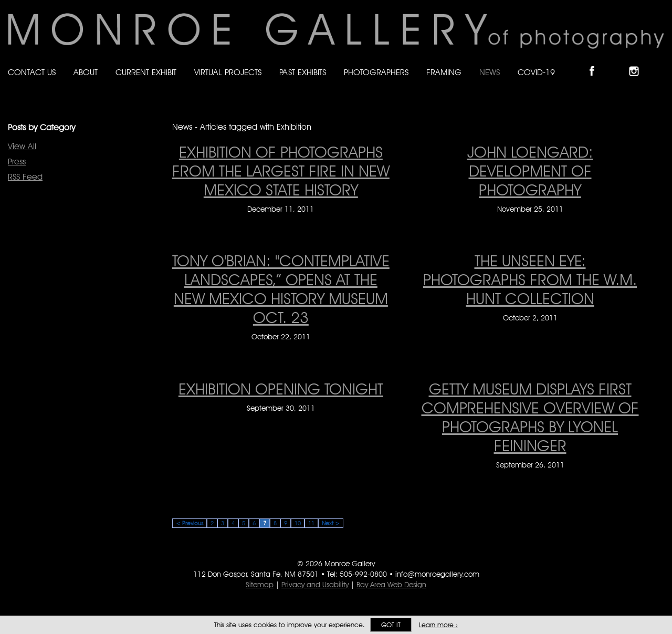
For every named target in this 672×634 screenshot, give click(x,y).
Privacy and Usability (315, 585)
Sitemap (260, 585)
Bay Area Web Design (391, 585)
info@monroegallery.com (437, 574)
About (86, 72)
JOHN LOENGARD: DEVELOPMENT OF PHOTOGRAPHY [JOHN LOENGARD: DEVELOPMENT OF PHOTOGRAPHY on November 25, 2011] (530, 171)
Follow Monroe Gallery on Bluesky (618, 62)
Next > (331, 523)
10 (298, 523)
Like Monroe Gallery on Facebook (597, 62)
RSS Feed (25, 177)
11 (311, 523)
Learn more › (438, 625)
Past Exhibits (303, 72)
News (490, 72)
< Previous (190, 523)
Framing (444, 72)
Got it (391, 625)
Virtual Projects (228, 72)
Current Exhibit (146, 72)
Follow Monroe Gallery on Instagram (638, 62)
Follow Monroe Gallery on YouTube (659, 62)
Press (17, 162)
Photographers (376, 72)
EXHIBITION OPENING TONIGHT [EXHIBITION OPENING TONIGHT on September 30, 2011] (281, 389)
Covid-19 (536, 72)
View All (22, 146)
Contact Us (32, 72)
